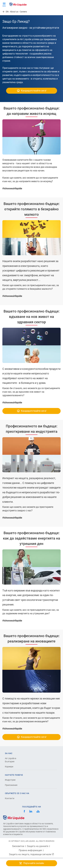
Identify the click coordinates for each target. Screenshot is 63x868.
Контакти (10, 798)
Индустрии (10, 780)
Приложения (11, 785)
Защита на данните (38, 846)
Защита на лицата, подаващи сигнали (31, 854)
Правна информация (30, 850)
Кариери (9, 767)
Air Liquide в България (11, 760)
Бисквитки (18, 846)
